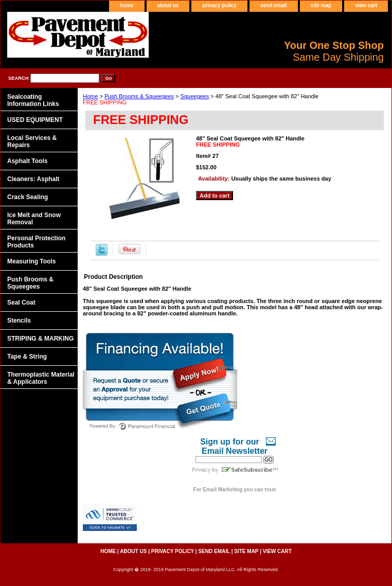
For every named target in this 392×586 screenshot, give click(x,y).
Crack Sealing (28, 197)
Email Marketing (222, 490)
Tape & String (27, 357)
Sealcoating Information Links (33, 100)
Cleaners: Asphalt (33, 179)
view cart (366, 5)
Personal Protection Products (36, 242)
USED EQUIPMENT (35, 120)
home (127, 5)
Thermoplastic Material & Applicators (41, 378)
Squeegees (195, 96)
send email (274, 5)
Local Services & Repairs (32, 141)
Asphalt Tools (27, 161)
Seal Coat (21, 303)
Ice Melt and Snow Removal (34, 219)
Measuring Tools (31, 261)
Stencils (19, 321)
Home (90, 96)
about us (168, 5)
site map (321, 5)
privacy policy (219, 5)
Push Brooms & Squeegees (139, 96)
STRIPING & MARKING (40, 339)
